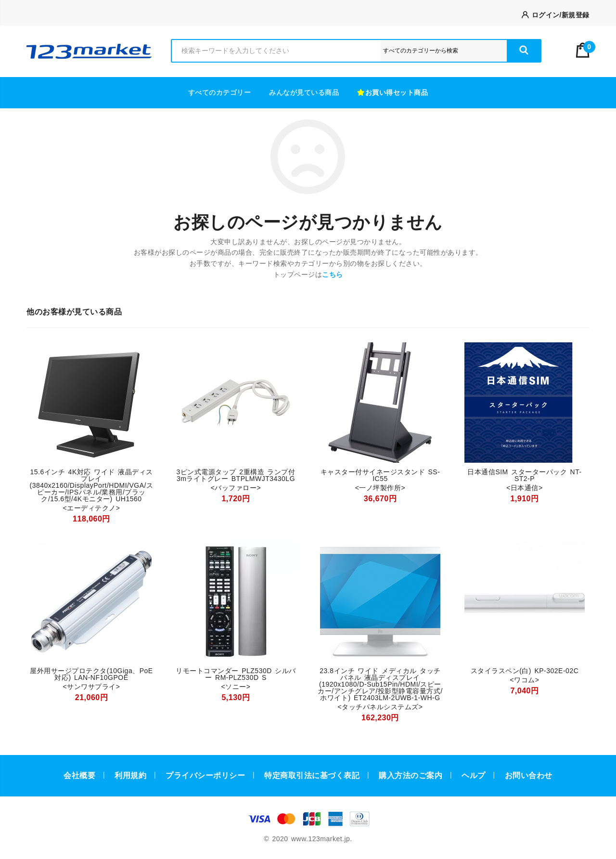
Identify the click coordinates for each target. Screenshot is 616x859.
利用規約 (130, 775)
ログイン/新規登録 (556, 15)
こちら (333, 274)
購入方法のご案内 (411, 775)
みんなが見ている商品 (304, 92)
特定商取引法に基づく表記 (312, 775)
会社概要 (79, 775)
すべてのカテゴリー (220, 92)
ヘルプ (474, 775)
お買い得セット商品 (392, 92)
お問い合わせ (529, 775)
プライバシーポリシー (205, 775)
